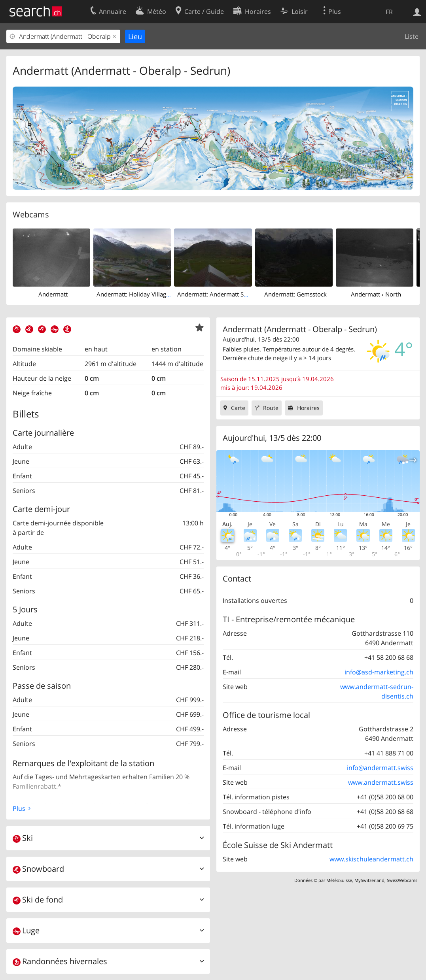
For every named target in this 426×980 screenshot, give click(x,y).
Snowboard (38, 869)
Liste (412, 36)
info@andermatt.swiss (380, 768)
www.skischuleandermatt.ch (371, 859)
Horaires (308, 408)
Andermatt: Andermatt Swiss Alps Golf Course (240, 294)
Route (271, 408)
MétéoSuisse (339, 880)
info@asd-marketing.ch (379, 672)
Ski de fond (38, 900)
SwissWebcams (402, 880)
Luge (26, 930)
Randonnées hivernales (60, 961)
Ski (23, 838)
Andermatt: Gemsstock (295, 294)
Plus (19, 808)
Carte (238, 408)
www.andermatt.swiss (381, 782)
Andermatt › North (376, 294)
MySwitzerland (369, 880)
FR (389, 12)
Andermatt (53, 294)
